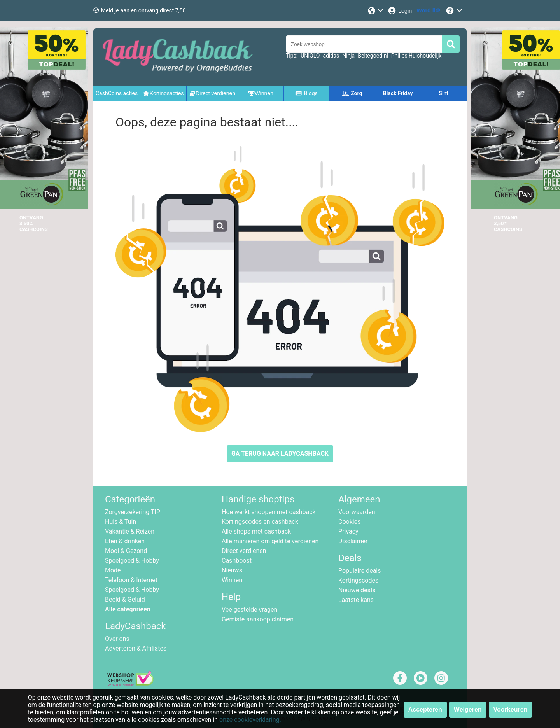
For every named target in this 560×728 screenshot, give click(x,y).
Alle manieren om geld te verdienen (270, 541)
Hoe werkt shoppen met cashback (269, 512)
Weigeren (468, 710)
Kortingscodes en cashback (260, 522)
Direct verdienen (244, 551)
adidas (331, 56)
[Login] (400, 11)
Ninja (348, 56)
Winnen (232, 580)
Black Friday (398, 93)
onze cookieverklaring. (250, 720)
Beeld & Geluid (125, 599)
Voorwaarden (357, 512)
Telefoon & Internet (131, 580)
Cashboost (237, 561)
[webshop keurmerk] (130, 683)
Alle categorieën (128, 609)
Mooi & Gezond (126, 551)
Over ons (117, 639)
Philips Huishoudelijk (416, 56)
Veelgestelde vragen (249, 610)
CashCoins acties (117, 93)
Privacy (348, 531)
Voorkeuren (511, 710)
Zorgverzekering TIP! (133, 512)
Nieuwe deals (357, 590)
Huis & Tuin (121, 522)
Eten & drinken (125, 541)
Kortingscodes (358, 580)
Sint (444, 93)
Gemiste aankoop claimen (258, 619)
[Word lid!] (429, 11)
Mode (113, 570)
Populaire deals (360, 571)
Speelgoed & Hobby (132, 561)
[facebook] (400, 678)
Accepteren (425, 710)
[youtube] (421, 678)
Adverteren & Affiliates (136, 648)
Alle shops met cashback (256, 531)
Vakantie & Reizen (130, 531)
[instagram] (441, 678)
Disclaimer (353, 541)
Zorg (352, 93)
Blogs (306, 93)
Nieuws (232, 570)
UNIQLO (310, 56)
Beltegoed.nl (373, 56)
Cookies (349, 522)
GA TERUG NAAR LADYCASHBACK (280, 454)
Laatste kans (356, 600)
